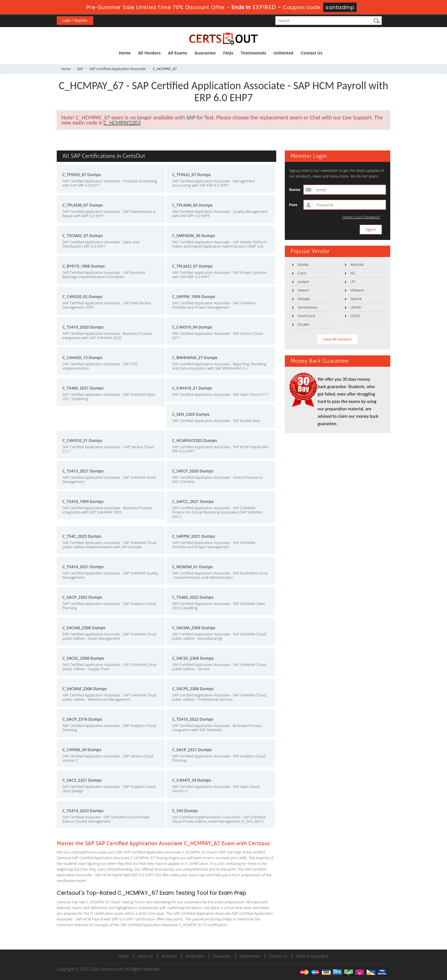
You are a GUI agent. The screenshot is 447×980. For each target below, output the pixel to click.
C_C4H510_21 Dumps (82, 440)
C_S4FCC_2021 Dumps (193, 501)
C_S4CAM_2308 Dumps (84, 628)
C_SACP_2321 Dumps (192, 750)
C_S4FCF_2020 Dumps (193, 471)
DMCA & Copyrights (312, 956)
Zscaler (304, 324)
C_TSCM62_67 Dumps (83, 236)
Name (295, 190)
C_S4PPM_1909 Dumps (194, 297)
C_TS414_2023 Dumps (83, 811)
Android (357, 264)
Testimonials (253, 53)
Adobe (303, 264)
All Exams (177, 53)
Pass (293, 205)
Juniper (303, 282)
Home (125, 53)
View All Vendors (338, 339)
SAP (80, 69)
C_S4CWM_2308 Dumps (85, 689)
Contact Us (312, 53)
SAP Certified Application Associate (117, 69)
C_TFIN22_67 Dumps (191, 175)
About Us (145, 956)
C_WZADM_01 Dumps (192, 567)
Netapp (304, 299)
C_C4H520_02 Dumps (82, 297)
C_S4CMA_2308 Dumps (194, 628)
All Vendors (149, 53)
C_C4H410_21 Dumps (192, 388)
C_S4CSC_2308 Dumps (83, 658)
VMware (357, 290)
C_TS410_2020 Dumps (83, 327)
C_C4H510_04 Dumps (192, 327)
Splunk (356, 299)
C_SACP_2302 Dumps (82, 597)
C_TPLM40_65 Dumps (192, 205)
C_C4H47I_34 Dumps (192, 780)
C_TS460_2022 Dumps (193, 597)
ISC (353, 273)
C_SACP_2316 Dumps (82, 719)
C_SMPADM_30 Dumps (194, 236)
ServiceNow (307, 307)
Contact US (278, 956)
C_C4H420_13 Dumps (82, 357)
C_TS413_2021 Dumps (83, 471)
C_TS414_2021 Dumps (83, 567)
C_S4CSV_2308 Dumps (193, 658)
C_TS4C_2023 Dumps (82, 536)
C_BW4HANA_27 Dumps (195, 357)
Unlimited (284, 53)
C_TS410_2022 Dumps (193, 719)
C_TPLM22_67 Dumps (192, 266)
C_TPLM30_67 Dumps (83, 205)
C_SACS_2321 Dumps (82, 780)
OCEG (355, 316)
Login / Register (75, 20)
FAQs (228, 53)
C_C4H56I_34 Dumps (82, 750)
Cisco (302, 273)
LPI (353, 282)
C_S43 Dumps (185, 811)
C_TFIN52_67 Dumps (82, 175)
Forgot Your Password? (361, 217)
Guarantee (205, 53)
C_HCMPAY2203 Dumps (195, 440)
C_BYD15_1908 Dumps (84, 266)
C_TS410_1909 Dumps (83, 501)
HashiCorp (306, 316)
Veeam (303, 290)
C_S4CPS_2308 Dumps (193, 689)
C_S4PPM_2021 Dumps (194, 536)
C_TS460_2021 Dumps (83, 388)
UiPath (356, 307)
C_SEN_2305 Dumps (191, 414)
